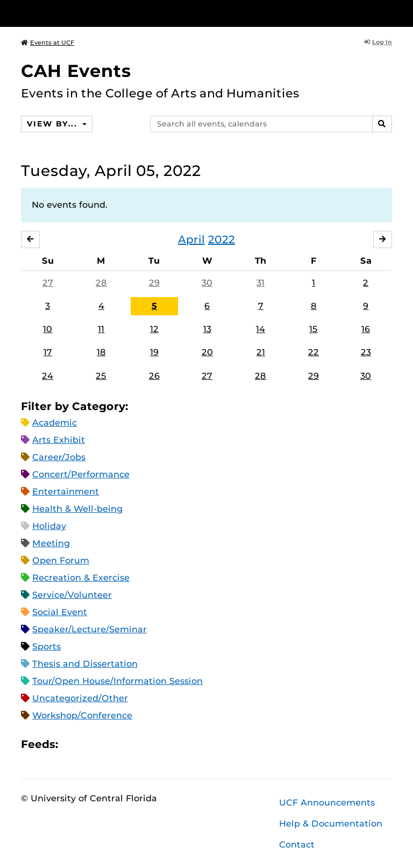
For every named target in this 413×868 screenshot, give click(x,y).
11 (101, 329)
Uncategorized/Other (80, 698)
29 (154, 283)
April (191, 239)
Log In (378, 42)
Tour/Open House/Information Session (118, 681)
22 (314, 352)
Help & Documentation (331, 824)
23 (366, 352)
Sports (47, 647)
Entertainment (66, 492)
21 (261, 352)
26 (154, 376)
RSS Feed (109, 744)
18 (101, 352)
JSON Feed (145, 744)
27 (48, 283)
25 (101, 376)
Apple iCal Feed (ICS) (72, 744)
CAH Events (76, 71)
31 (261, 283)
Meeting (51, 543)
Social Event (60, 612)
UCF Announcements (327, 803)
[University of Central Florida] (92, 13)
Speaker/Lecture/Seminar (90, 629)
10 (48, 329)
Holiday (49, 526)
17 (48, 352)
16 (366, 329)
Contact (297, 845)
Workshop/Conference (82, 715)
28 (101, 283)
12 (154, 329)
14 (261, 329)
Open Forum (61, 560)
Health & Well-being (77, 509)
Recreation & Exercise (81, 578)
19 (154, 352)
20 (207, 352)
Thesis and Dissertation (85, 664)
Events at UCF (48, 43)
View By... (53, 124)
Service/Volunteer (72, 595)
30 (207, 283)
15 (314, 329)
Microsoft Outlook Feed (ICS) (90, 744)
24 (48, 376)
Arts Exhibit (59, 440)
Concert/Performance (81, 474)
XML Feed (127, 744)
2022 (222, 239)
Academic (55, 423)
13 (207, 329)
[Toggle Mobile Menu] (389, 13)
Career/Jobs (59, 457)
